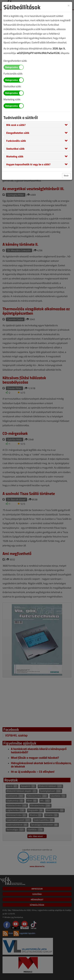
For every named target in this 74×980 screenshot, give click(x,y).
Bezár (66, 176)
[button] (16, 125)
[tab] (37, 125)
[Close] (69, 5)
